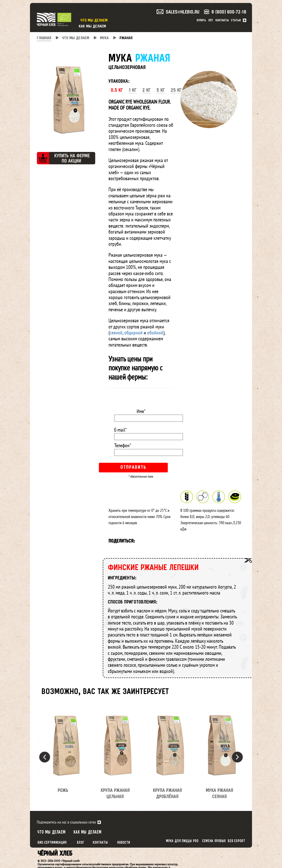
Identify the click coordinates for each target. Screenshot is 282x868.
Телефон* (123, 445)
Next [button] (237, 757)
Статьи (236, 21)
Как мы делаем (92, 26)
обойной (155, 333)
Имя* (141, 411)
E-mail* (120, 430)
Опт (211, 21)
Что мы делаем (94, 21)
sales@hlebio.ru (178, 12)
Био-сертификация (52, 843)
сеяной (116, 333)
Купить (201, 21)
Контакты (222, 21)
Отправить (133, 467)
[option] (63, 751)
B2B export (237, 841)
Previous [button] (45, 757)
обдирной (133, 333)
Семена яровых (214, 841)
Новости (124, 843)
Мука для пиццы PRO (182, 841)
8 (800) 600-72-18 (225, 12)
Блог (81, 843)
